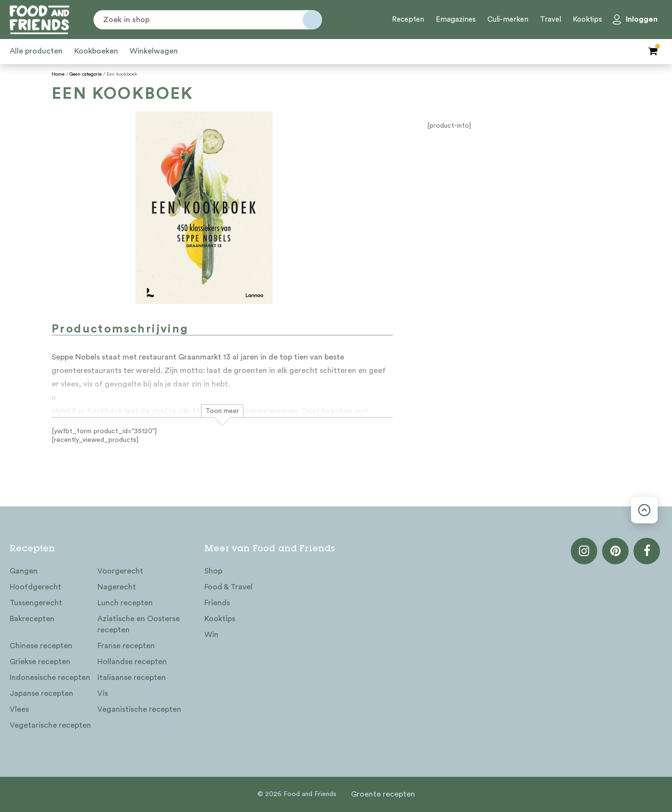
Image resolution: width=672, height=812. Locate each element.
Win (211, 635)
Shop (213, 571)
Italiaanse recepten (132, 678)
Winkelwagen (154, 51)
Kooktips (587, 20)
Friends (217, 603)
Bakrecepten (32, 619)
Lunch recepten (125, 603)
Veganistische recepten (139, 709)
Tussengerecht (36, 603)
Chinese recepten (41, 646)
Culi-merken (508, 20)
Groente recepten (383, 794)
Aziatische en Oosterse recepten (139, 624)
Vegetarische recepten (50, 725)
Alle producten (36, 51)
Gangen (24, 571)
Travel (551, 20)
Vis (103, 693)
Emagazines (456, 20)
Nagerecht (117, 587)
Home (58, 74)
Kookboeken (96, 51)
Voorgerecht (120, 571)
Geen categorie (86, 74)
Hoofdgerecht (35, 587)
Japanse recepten (41, 693)
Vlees (19, 709)
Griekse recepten (40, 662)
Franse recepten (126, 646)
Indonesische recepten (50, 678)
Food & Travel (228, 587)
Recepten (408, 20)
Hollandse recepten (132, 662)
